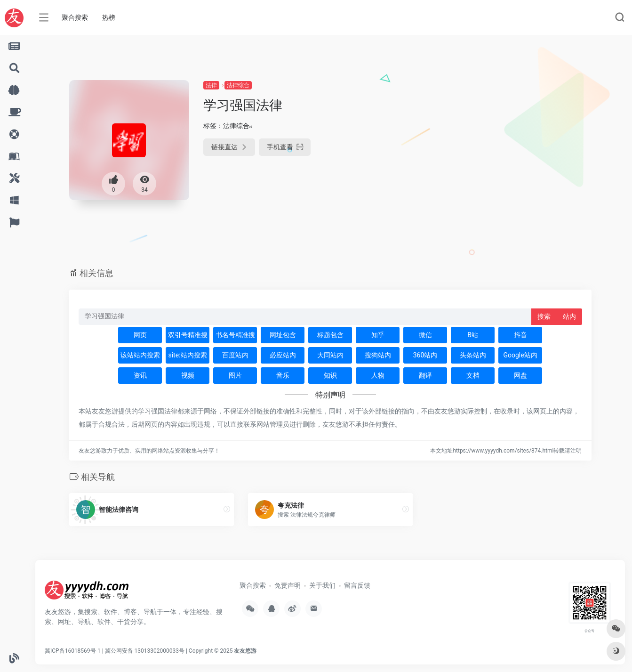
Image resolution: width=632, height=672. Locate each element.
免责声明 (288, 585)
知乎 (378, 335)
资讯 (140, 375)
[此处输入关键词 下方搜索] (305, 317)
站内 (569, 316)
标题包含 (330, 335)
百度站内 (235, 355)
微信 (425, 335)
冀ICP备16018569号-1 (73, 651)
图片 (235, 375)
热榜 (109, 17)
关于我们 (322, 585)
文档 (473, 375)
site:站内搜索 (187, 355)
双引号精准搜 (188, 335)
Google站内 (520, 355)
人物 (378, 375)
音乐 (283, 375)
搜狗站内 (378, 355)
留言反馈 (357, 585)
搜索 (544, 316)
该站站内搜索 (140, 355)
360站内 (425, 355)
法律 (211, 85)
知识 (330, 375)
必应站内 (283, 355)
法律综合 (238, 85)
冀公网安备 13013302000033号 (145, 651)
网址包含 (283, 335)
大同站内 (330, 355)
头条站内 (473, 355)
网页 (140, 335)
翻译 (425, 375)
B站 (473, 335)
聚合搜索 (75, 17)
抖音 (520, 335)
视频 (188, 375)
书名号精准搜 (235, 335)
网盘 (520, 375)
